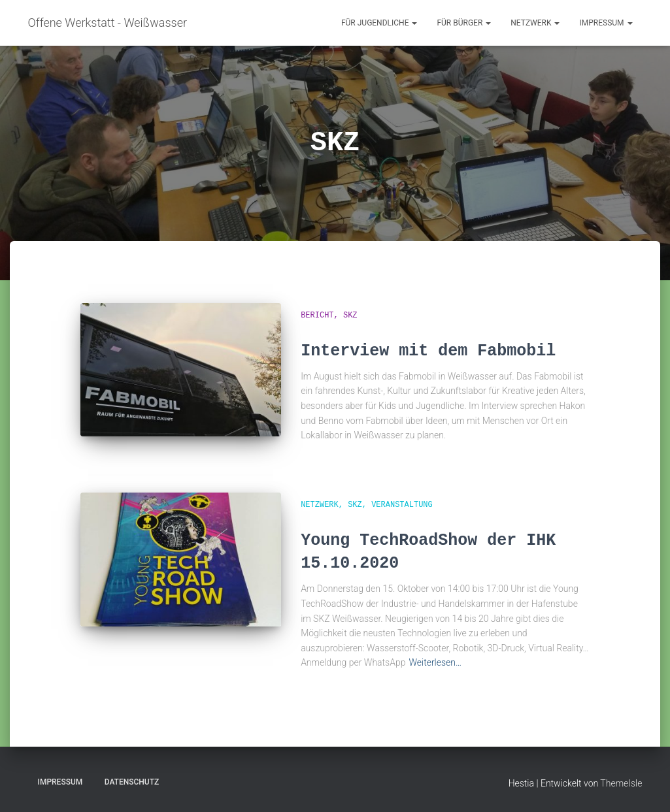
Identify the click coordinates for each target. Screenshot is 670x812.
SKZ (350, 316)
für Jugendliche (379, 23)
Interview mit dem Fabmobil (428, 351)
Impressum (606, 23)
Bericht (317, 316)
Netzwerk (535, 23)
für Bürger (464, 23)
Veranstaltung (402, 505)
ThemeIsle (621, 783)
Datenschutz (132, 782)
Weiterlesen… (435, 662)
